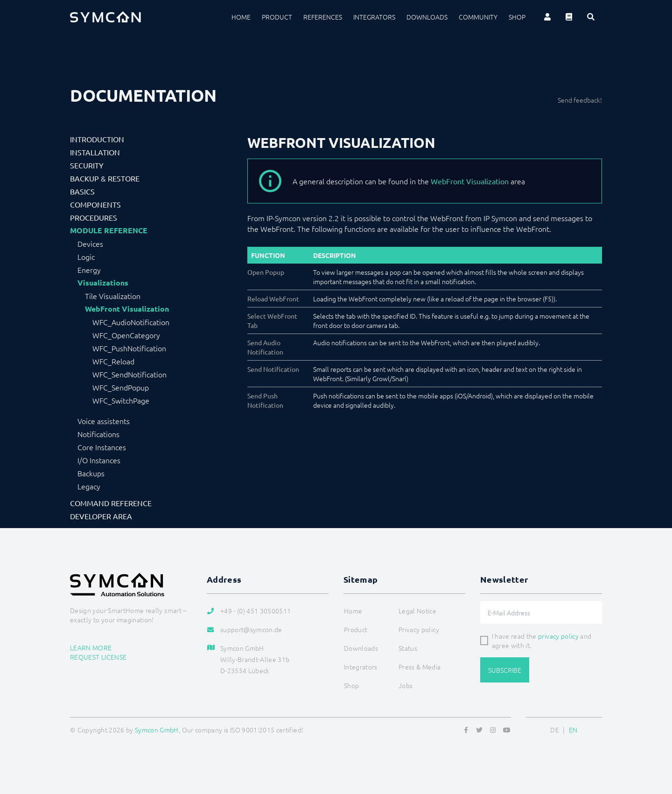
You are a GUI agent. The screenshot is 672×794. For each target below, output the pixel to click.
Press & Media (420, 667)
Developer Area (101, 516)
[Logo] (105, 17)
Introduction (97, 139)
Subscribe (505, 670)
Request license (98, 657)
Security (87, 165)
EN (573, 730)
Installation (95, 152)
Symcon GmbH (157, 730)
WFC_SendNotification (129, 374)
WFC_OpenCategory (126, 335)
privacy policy (558, 636)
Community (478, 17)
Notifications (98, 434)
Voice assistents (104, 421)
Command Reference (111, 503)
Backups (91, 473)
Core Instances (102, 447)
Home (241, 17)
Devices (90, 244)
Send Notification (273, 369)
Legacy (89, 486)
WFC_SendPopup (121, 387)
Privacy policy (419, 629)
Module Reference (109, 230)
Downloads (427, 17)
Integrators (374, 17)
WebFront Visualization (127, 309)
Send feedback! (580, 100)
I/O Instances (99, 460)
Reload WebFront (273, 299)
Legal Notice (417, 611)
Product (277, 17)
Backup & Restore (105, 178)
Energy (89, 270)
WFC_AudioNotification (131, 322)
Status (408, 648)
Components (95, 204)
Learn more (91, 648)
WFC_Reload (113, 361)
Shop (517, 17)
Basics (82, 191)
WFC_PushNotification (129, 348)
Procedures (94, 217)
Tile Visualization (113, 296)
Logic (86, 257)
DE (555, 730)
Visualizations (103, 283)
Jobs (406, 685)
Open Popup (266, 272)
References (323, 17)
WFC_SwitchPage (121, 400)
